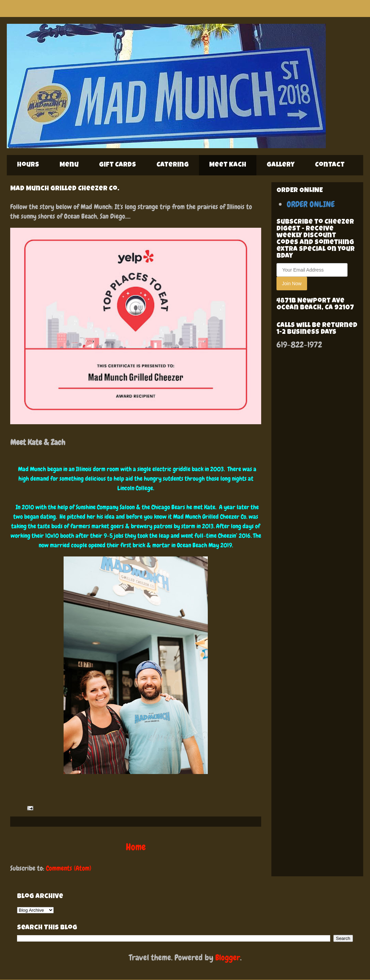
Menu (69, 165)
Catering (173, 165)
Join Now (292, 283)
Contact (330, 165)
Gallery (281, 165)
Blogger (228, 957)
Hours (28, 165)
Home (136, 847)
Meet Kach (228, 165)
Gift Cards (117, 165)
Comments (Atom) (69, 868)
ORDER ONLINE (311, 204)
